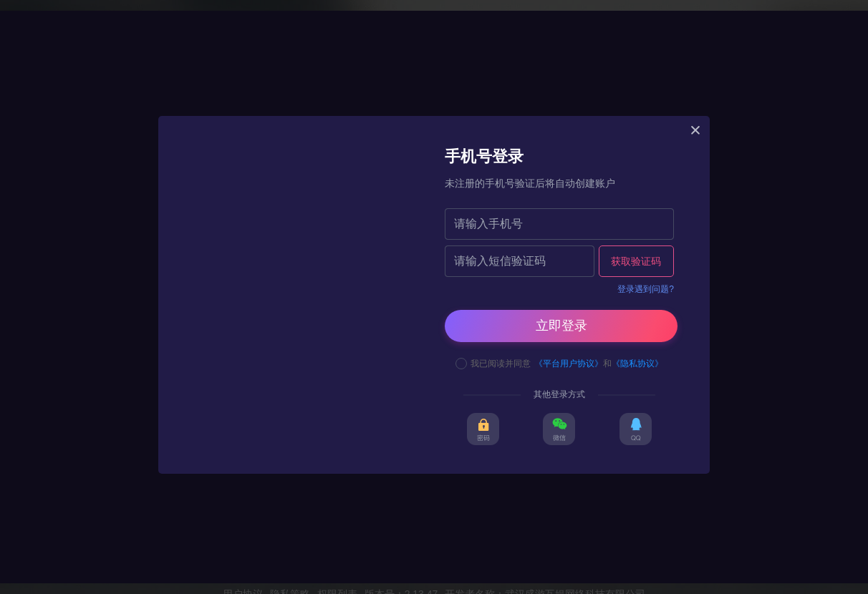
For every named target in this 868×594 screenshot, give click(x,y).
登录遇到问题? (646, 289)
